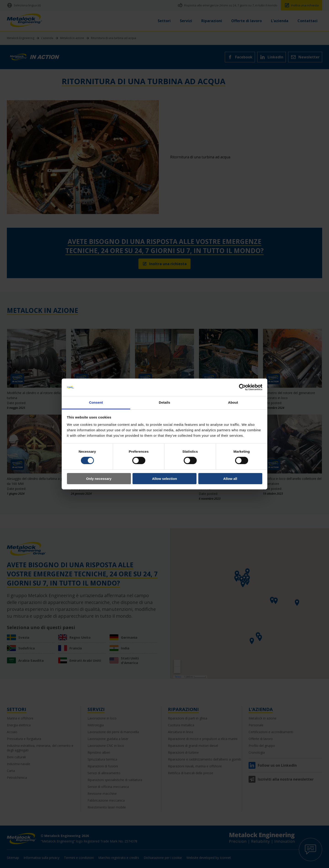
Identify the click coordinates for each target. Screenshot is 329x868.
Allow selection (164, 479)
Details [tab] (164, 402)
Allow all (230, 479)
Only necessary (99, 479)
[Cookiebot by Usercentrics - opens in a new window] (242, 387)
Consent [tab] (96, 402)
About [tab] (233, 402)
